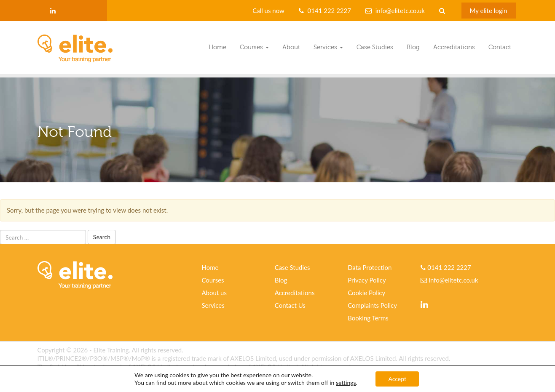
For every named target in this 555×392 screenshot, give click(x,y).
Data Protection (370, 267)
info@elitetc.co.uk (400, 11)
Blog (413, 47)
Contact (500, 47)
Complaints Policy (372, 305)
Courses (254, 47)
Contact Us (290, 305)
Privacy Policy (367, 280)
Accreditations (454, 47)
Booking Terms (368, 318)
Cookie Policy (366, 293)
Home (217, 47)
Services (328, 47)
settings (346, 383)
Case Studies (375, 47)
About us (214, 293)
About (291, 47)
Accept (397, 379)
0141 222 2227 (329, 11)
